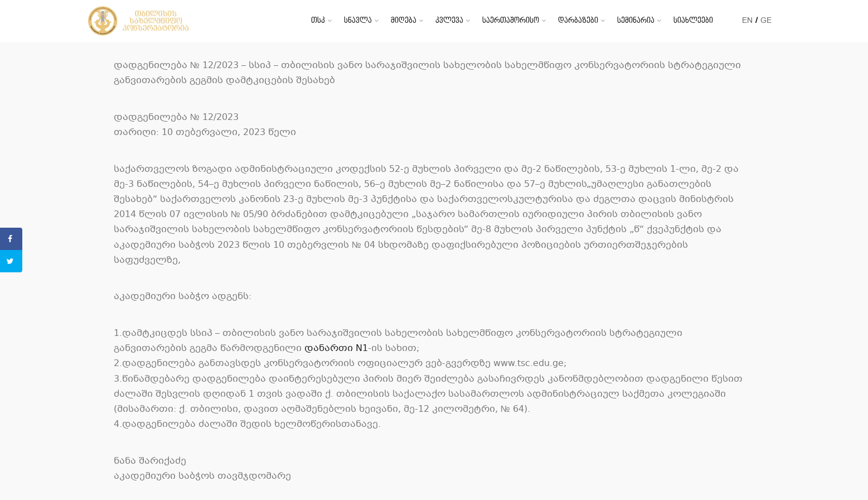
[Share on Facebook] (11, 239)
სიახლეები (693, 20)
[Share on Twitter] (11, 261)
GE (766, 20)
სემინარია (636, 20)
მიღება (404, 20)
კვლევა (449, 20)
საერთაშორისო (511, 20)
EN (747, 20)
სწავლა (358, 20)
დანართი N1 (336, 348)
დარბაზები (578, 20)
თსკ (318, 20)
